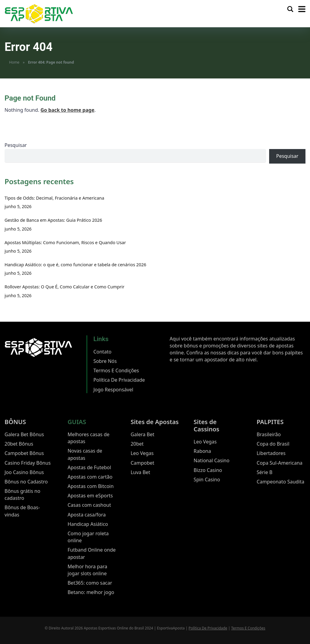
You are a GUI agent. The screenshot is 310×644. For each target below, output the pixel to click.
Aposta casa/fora (87, 515)
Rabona (202, 451)
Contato (102, 352)
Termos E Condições (116, 370)
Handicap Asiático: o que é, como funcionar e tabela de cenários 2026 (75, 265)
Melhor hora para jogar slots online (87, 570)
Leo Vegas (142, 453)
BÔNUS (15, 422)
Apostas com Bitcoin (91, 486)
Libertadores (271, 453)
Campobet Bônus (24, 453)
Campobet (142, 463)
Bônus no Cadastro (26, 482)
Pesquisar (16, 145)
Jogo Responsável (113, 390)
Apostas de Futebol (89, 467)
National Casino (212, 460)
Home (14, 62)
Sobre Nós (105, 361)
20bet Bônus (19, 444)
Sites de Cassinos (207, 425)
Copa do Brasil (273, 444)
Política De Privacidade (119, 380)
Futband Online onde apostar (92, 553)
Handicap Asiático (88, 524)
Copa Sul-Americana (280, 463)
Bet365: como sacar (90, 583)
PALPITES (270, 422)
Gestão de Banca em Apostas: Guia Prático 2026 (53, 220)
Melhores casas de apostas (88, 438)
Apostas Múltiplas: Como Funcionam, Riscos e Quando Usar (65, 242)
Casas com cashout (89, 505)
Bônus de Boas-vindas (22, 511)
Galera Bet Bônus (24, 434)
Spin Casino (207, 480)
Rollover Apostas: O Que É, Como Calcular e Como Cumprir (64, 287)
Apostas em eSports (90, 496)
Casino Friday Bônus (28, 463)
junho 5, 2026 (18, 206)
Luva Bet (140, 472)
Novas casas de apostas (85, 454)
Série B (265, 472)
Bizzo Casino (208, 470)
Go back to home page (68, 110)
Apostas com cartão (90, 477)
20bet (137, 444)
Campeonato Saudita (280, 482)
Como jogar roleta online (88, 537)
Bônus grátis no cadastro (22, 495)
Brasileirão (269, 434)
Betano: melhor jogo (91, 592)
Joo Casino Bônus (24, 472)
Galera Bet (142, 434)
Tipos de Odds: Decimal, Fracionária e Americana (54, 198)
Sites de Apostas (155, 422)
